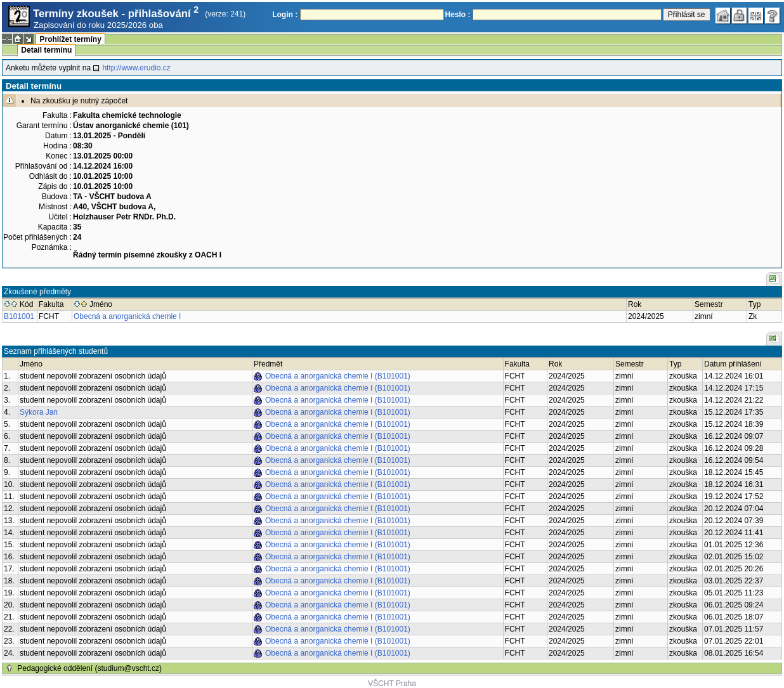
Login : (285, 15)
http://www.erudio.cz (136, 68)
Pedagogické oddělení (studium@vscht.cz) (89, 668)
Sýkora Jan (39, 412)
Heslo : (458, 15)
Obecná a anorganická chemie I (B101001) (338, 376)
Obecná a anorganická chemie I (127, 316)
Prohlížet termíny (70, 39)
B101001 (19, 316)
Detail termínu (46, 50)
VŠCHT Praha (392, 684)
